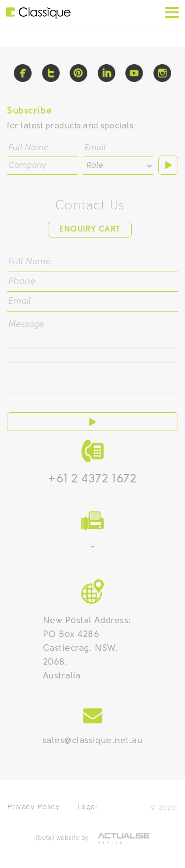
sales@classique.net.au (93, 741)
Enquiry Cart (90, 229)
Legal (87, 807)
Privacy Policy (34, 807)
